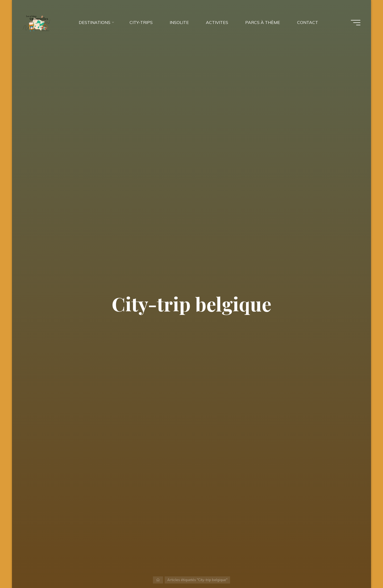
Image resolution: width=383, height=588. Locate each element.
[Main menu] (356, 23)
